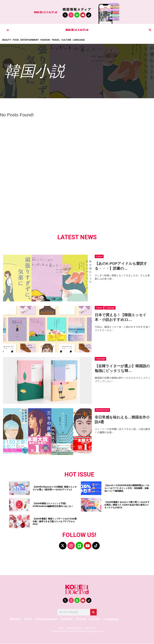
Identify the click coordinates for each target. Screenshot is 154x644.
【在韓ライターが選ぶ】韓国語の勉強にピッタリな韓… (122, 368)
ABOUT (58, 628)
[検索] (93, 612)
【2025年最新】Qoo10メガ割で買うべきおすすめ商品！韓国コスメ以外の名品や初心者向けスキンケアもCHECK (127, 505)
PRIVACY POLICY (74, 628)
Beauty (7, 40)
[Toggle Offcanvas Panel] (8, 30)
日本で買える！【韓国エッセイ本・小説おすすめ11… (121, 317)
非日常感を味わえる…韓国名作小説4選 (122, 420)
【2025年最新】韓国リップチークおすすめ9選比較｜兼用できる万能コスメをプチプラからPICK (55, 521)
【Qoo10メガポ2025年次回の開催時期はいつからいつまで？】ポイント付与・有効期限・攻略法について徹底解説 (127, 488)
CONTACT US (93, 628)
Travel (58, 40)
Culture (69, 40)
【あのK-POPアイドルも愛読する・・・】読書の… (121, 266)
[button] (150, 30)
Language (82, 40)
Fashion (47, 40)
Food (16, 40)
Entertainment (31, 40)
